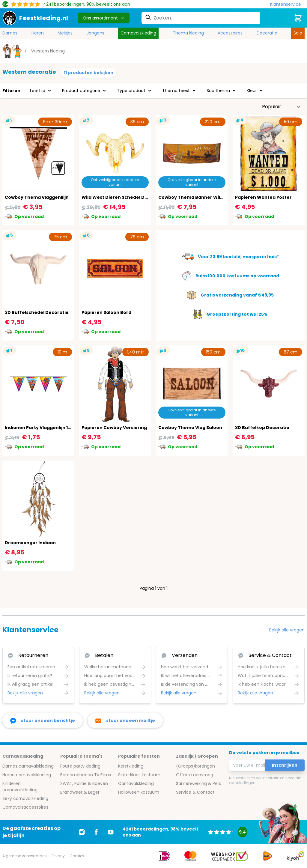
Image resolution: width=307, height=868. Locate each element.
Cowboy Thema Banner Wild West (197, 197)
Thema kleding (188, 33)
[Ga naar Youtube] (111, 832)
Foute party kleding (80, 766)
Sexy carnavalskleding (25, 798)
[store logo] (35, 18)
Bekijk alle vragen (287, 630)
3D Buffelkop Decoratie (262, 428)
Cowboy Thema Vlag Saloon (190, 428)
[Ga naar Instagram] (82, 832)
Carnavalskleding (138, 33)
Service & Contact (195, 792)
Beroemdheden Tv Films (86, 775)
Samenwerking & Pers (199, 783)
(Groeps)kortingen (195, 766)
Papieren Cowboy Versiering (114, 428)
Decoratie (267, 33)
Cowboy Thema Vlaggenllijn (37, 197)
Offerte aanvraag (195, 775)
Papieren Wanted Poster (263, 197)
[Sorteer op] (282, 107)
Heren (38, 33)
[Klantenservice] (287, 4)
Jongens (95, 33)
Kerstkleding (131, 766)
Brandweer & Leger (80, 792)
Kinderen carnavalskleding (20, 787)
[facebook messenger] (43, 721)
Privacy (58, 856)
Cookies (77, 856)
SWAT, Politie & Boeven (84, 783)
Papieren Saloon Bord (106, 312)
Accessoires (230, 33)
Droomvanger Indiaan (30, 543)
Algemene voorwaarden (25, 856)
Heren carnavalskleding (27, 775)
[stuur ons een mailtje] (125, 721)
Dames (10, 33)
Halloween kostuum (139, 792)
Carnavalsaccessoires (25, 807)
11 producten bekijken (89, 73)
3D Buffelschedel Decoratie (37, 312)
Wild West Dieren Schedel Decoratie (123, 197)
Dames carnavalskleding (28, 766)
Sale (298, 33)
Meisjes (65, 33)
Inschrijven (285, 765)
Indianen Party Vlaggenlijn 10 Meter (45, 428)
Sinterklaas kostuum (139, 775)
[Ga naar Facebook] (96, 832)
